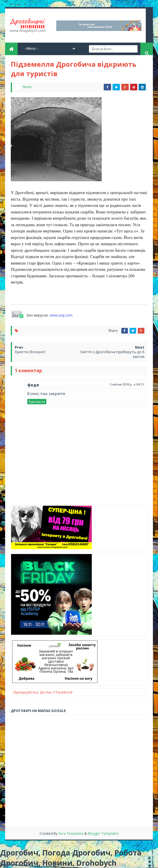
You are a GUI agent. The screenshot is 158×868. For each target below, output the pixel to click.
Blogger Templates (103, 833)
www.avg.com (61, 315)
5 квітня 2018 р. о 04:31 (127, 384)
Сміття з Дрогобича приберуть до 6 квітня (112, 354)
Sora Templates (71, 833)
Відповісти (37, 402)
